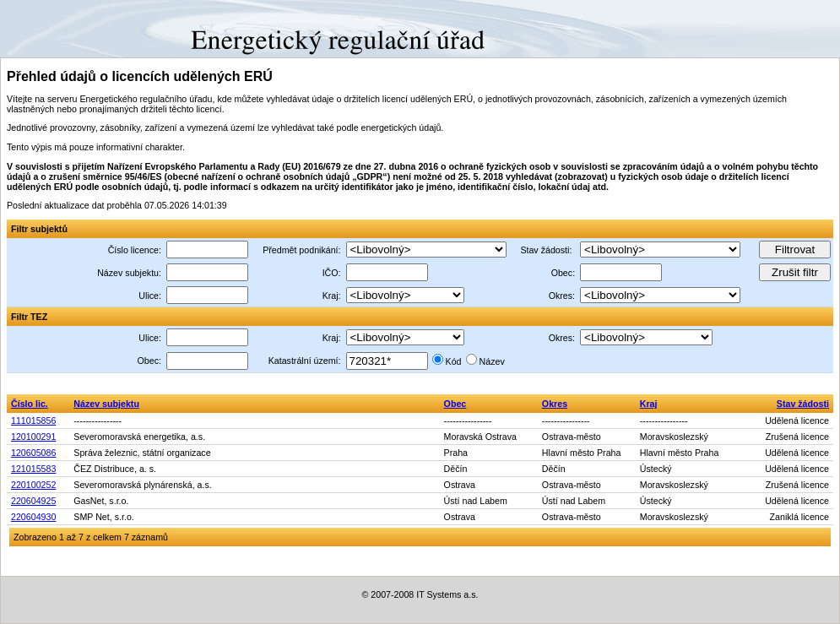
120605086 (33, 453)
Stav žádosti (803, 404)
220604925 (33, 501)
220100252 (33, 485)
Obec (455, 404)
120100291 (33, 437)
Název (492, 361)
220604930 (33, 517)
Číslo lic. (30, 404)
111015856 (33, 421)
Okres (555, 404)
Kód (454, 361)
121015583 (33, 469)
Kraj (649, 404)
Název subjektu (106, 404)
